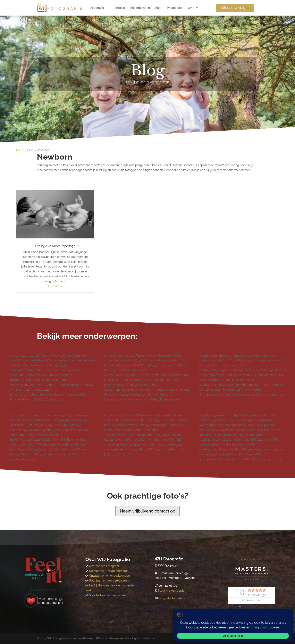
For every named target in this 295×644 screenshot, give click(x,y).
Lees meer (55, 286)
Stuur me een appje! (172, 591)
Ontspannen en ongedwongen (109, 576)
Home (20, 150)
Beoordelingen (140, 8)
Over (191, 8)
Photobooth (175, 8)
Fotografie (97, 8)
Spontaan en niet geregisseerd (110, 581)
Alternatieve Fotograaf (104, 566)
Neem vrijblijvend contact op (147, 511)
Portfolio (119, 8)
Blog (158, 8)
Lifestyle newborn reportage (55, 246)
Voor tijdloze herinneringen (107, 595)
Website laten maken (110, 638)
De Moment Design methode (108, 571)
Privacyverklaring (82, 638)
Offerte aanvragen (235, 8)
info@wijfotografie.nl (172, 598)
